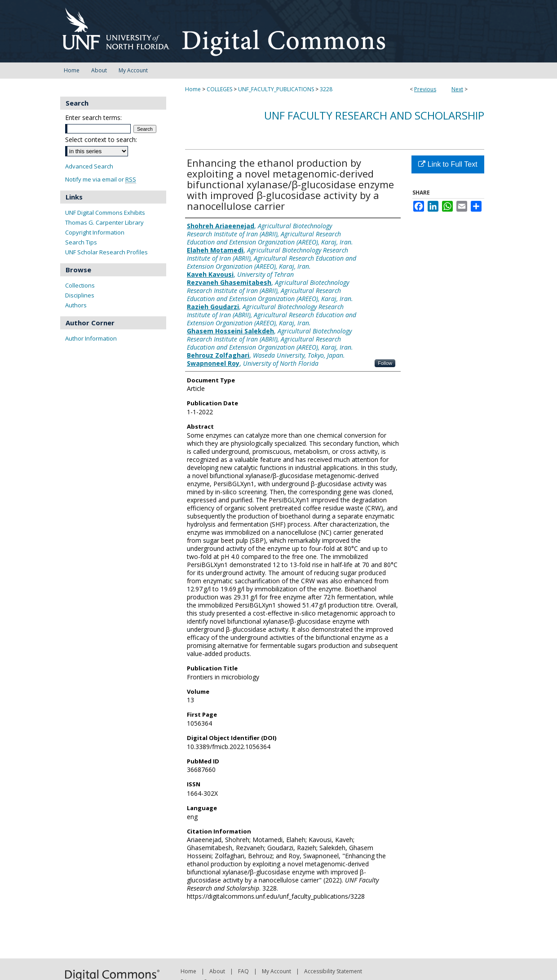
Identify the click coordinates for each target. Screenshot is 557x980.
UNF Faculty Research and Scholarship (374, 115)
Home (193, 89)
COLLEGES (219, 89)
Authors (76, 305)
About (217, 971)
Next (457, 89)
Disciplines (80, 295)
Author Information (91, 338)
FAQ (243, 971)
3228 (326, 89)
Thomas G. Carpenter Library (104, 222)
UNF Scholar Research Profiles (106, 252)
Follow (385, 363)
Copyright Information (95, 232)
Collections (80, 285)
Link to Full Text (448, 164)
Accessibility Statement (333, 971)
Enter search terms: (93, 118)
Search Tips (81, 242)
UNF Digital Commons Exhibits (105, 213)
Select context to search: (101, 140)
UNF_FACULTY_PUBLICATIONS (276, 89)
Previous (425, 89)
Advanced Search (89, 166)
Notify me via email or (101, 180)
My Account (276, 971)
